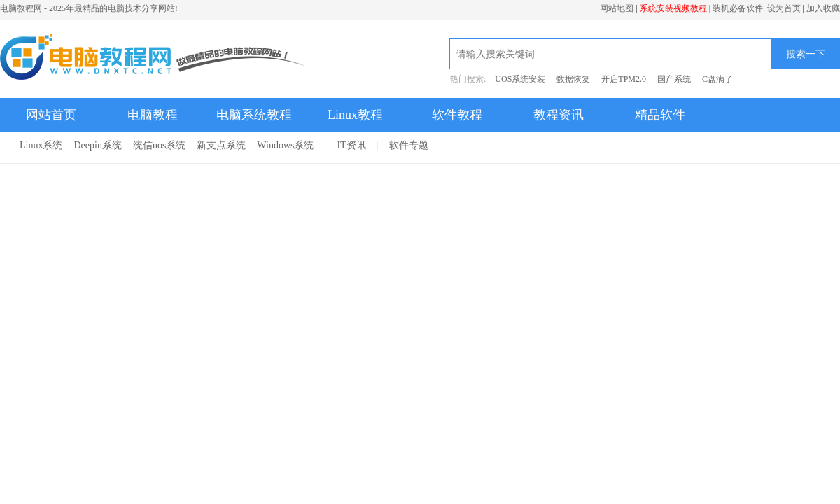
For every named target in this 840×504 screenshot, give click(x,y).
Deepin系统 (97, 145)
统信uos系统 (159, 145)
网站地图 (617, 8)
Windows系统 (285, 145)
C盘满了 (717, 79)
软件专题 (409, 145)
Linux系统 (41, 145)
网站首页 (51, 115)
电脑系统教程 (254, 115)
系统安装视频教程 (673, 8)
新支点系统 (221, 145)
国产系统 (674, 79)
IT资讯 (351, 145)
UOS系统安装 (520, 79)
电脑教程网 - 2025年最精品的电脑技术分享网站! (89, 8)
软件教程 (457, 115)
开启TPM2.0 (624, 79)
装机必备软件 (738, 8)
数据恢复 (573, 79)
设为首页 (784, 8)
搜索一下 (806, 54)
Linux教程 (355, 115)
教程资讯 (559, 115)
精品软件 (660, 115)
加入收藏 (823, 8)
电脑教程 (153, 115)
